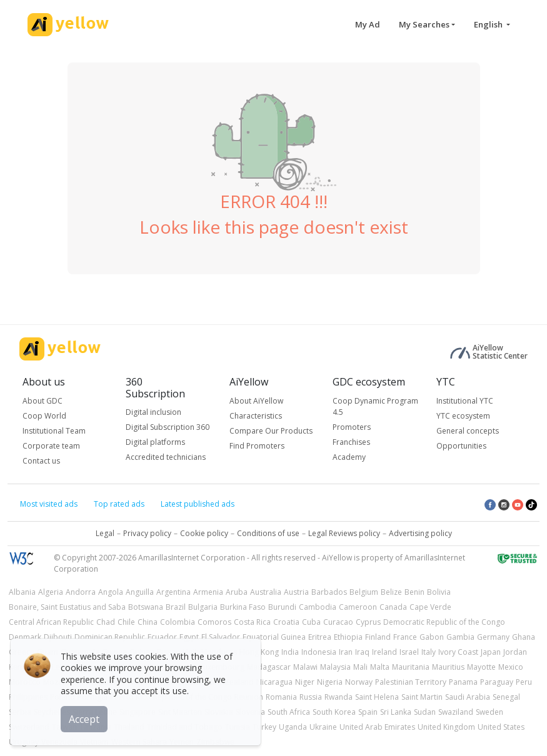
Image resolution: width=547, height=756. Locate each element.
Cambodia (318, 607)
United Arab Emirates (377, 727)
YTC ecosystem (463, 416)
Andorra (81, 592)
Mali (360, 667)
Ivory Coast (458, 652)
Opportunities (461, 446)
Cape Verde (430, 607)
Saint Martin (422, 697)
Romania (281, 697)
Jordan (515, 652)
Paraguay (497, 682)
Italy (429, 652)
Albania (22, 592)
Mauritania (411, 667)
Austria (296, 592)
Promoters (352, 427)
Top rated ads (119, 504)
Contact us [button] (41, 461)
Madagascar (269, 667)
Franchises (351, 442)
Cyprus (368, 622)
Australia (266, 592)
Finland (378, 637)
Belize (391, 592)
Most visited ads (49, 504)
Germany (493, 637)
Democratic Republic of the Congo (444, 622)
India (290, 652)
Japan (491, 652)
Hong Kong (259, 652)
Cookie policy (204, 533)
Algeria (51, 592)
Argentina (173, 592)
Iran (346, 652)
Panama (463, 682)
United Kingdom (446, 727)
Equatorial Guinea (274, 637)
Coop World (44, 416)
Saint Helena (377, 697)
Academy (349, 457)
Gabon (432, 637)
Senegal (506, 697)
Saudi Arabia (468, 697)
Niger (305, 682)
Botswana (146, 607)
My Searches (424, 24)
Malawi (305, 667)
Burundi (282, 607)
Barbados (329, 592)
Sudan (425, 712)
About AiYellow (256, 401)
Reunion (249, 697)
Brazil (176, 607)
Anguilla (140, 592)
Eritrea (320, 637)
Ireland (384, 652)
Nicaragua (274, 682)
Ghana (524, 637)
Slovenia (250, 712)
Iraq (362, 652)
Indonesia (319, 652)
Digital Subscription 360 (168, 427)
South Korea (334, 712)
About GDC (43, 401)
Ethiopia (348, 637)
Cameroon (358, 607)
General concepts (468, 431)
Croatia (286, 622)
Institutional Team (54, 431)
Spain (368, 712)
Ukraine (323, 727)
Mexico (511, 667)
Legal (105, 533)
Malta (380, 667)
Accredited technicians (166, 457)
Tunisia (238, 727)
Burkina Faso (243, 607)
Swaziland (456, 712)
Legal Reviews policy (344, 533)
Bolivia (439, 592)
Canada (393, 607)
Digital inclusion (153, 412)
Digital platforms (155, 442)
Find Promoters (257, 446)
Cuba (311, 622)
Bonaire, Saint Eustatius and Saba (67, 607)
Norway (359, 682)
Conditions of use (268, 533)
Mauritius (448, 667)
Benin (414, 592)
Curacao (338, 622)
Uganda (293, 727)
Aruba (237, 592)
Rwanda (339, 697)
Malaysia (335, 667)
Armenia (208, 592)
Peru (524, 682)
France (405, 637)
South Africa (289, 712)
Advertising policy (420, 533)
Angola (111, 592)
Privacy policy (147, 533)
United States (501, 727)
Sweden (489, 712)
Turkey (264, 727)
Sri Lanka (396, 712)
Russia (311, 697)
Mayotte (481, 667)
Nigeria (330, 682)
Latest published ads (198, 504)
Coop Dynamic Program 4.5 (375, 406)
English (489, 24)
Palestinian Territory (411, 682)
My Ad (368, 24)
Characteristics (256, 416)
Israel (409, 652)
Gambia (460, 637)
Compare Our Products (271, 431)
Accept (86, 718)
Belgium (364, 592)
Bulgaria (203, 607)
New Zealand (230, 682)
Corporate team (51, 446)
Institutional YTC (465, 401)
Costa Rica (252, 622)
